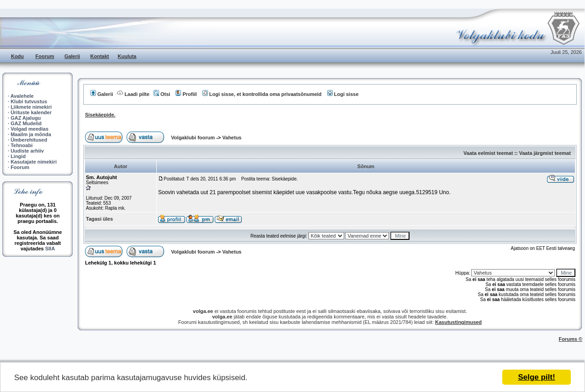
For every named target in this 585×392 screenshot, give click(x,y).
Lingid (18, 156)
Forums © (571, 339)
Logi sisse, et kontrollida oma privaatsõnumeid (262, 94)
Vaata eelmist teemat (488, 153)
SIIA (50, 249)
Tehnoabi (21, 145)
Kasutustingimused (458, 322)
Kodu (17, 56)
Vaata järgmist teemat (545, 153)
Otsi (162, 94)
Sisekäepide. (100, 115)
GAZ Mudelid (26, 123)
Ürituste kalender (31, 112)
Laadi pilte (133, 94)
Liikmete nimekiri (31, 107)
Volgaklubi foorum (194, 138)
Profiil (186, 94)
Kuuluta (127, 56)
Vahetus (232, 138)
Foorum (45, 56)
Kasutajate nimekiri (34, 162)
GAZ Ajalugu (26, 118)
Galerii (72, 56)
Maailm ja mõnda (31, 134)
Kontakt (100, 56)
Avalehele (22, 96)
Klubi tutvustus (29, 101)
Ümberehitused (29, 140)
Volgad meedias (29, 129)
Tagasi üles (99, 219)
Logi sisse (343, 94)
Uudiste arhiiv (27, 151)
